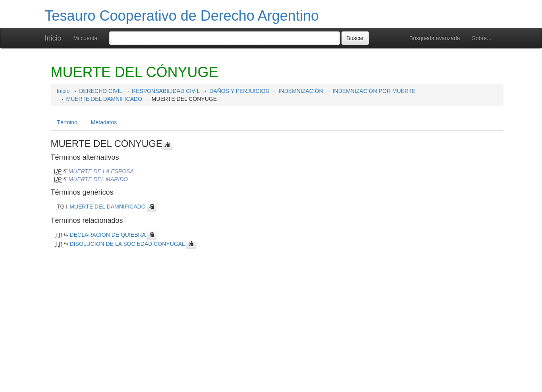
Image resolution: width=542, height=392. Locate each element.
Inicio (53, 38)
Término (67, 122)
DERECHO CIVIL (101, 91)
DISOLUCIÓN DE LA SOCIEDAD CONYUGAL (127, 244)
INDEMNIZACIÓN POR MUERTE (374, 91)
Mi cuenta (86, 38)
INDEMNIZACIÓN (301, 91)
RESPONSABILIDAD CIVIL (166, 91)
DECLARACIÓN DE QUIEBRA (108, 235)
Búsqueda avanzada (435, 38)
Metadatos (104, 122)
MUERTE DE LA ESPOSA (101, 171)
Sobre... (481, 38)
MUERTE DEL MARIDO (98, 179)
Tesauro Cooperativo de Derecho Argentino (182, 16)
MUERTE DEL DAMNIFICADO (104, 99)
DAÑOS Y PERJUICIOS (239, 91)
